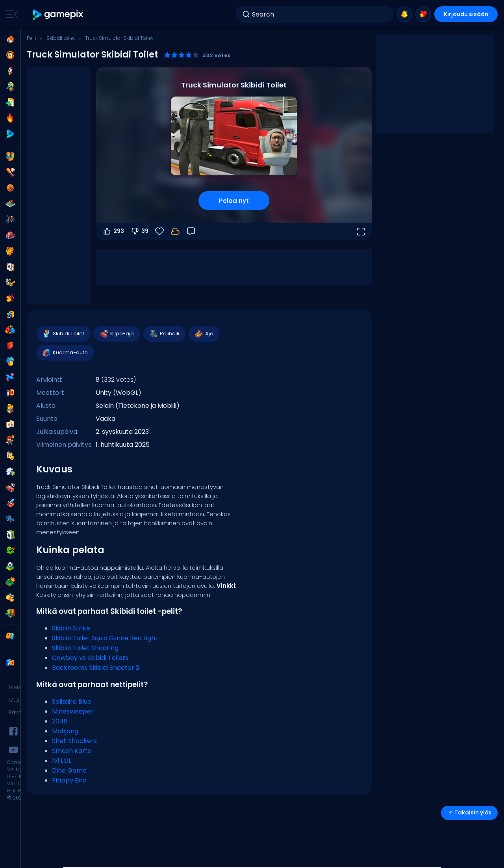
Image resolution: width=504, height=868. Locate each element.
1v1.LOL (62, 761)
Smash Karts (71, 751)
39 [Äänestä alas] (139, 231)
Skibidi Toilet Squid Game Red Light (105, 638)
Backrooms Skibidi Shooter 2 (96, 668)
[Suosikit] (159, 231)
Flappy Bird (69, 780)
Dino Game (69, 770)
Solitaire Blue (72, 702)
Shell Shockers (74, 741)
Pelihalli (164, 334)
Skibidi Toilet (63, 334)
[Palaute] (191, 231)
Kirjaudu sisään (466, 14)
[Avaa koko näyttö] (361, 231)
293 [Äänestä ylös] (113, 231)
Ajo (204, 334)
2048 (60, 721)
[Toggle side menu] (10, 14)
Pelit (31, 38)
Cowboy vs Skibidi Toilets (90, 658)
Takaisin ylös (469, 813)
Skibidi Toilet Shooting (85, 648)
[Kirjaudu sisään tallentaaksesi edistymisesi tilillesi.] (175, 231)
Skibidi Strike (71, 628)
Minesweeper (73, 711)
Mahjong (65, 731)
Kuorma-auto (65, 353)
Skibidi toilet (61, 38)
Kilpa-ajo (117, 334)
